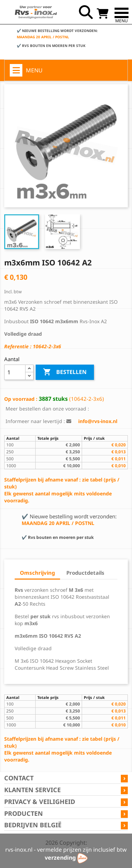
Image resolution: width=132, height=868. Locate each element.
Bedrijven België (33, 825)
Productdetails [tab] (85, 573)
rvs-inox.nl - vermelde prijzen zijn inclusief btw (66, 850)
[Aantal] (15, 372)
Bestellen (65, 372)
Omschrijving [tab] (37, 573)
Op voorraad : (21, 399)
